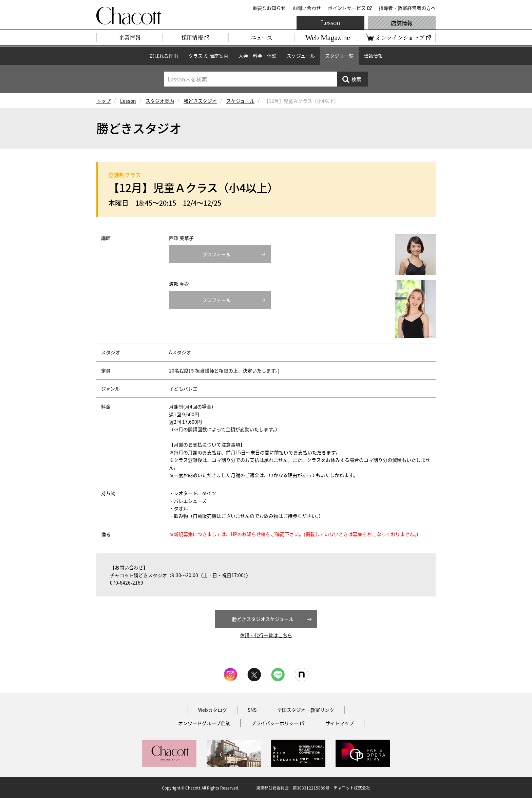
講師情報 (373, 56)
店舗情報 (402, 23)
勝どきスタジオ (200, 101)
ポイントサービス (347, 8)
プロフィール (216, 254)
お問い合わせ (307, 8)
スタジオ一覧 (339, 56)
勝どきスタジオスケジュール (263, 619)
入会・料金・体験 (258, 56)
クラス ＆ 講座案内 (208, 56)
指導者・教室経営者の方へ (407, 8)
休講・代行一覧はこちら (266, 635)
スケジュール (301, 56)
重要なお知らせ (269, 8)
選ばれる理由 (164, 56)
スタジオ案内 (160, 101)
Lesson (331, 23)
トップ (103, 101)
